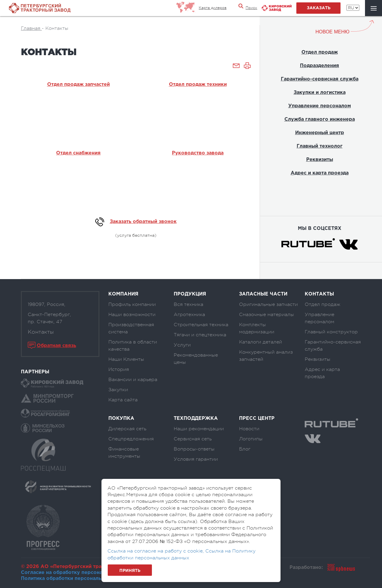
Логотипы (251, 439)
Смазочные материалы (267, 315)
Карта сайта (123, 400)
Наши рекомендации (199, 429)
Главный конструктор (331, 332)
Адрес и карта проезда (320, 173)
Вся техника (188, 304)
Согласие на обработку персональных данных (79, 573)
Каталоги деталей (261, 342)
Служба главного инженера (320, 119)
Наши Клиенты (126, 359)
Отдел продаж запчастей (78, 85)
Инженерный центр (320, 133)
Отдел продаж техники (198, 85)
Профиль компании (132, 304)
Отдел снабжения (78, 153)
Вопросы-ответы (194, 449)
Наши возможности (132, 315)
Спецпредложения (131, 439)
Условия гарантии (196, 459)
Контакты (41, 332)
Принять (130, 571)
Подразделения (319, 66)
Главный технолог (320, 146)
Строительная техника (201, 325)
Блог (245, 449)
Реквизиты (320, 160)
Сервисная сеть (193, 439)
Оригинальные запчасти (268, 304)
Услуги (182, 345)
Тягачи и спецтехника (200, 335)
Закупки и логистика (320, 93)
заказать (319, 8)
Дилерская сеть (127, 429)
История (119, 369)
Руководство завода (198, 153)
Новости (249, 429)
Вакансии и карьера (133, 380)
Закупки (118, 390)
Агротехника (189, 315)
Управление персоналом (320, 106)
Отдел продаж (320, 52)
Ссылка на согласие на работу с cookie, (156, 551)
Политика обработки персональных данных (76, 579)
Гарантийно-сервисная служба (320, 79)
